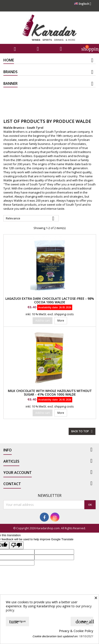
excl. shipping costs (61, 314)
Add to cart (43, 321)
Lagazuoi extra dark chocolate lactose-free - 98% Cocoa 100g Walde (50, 300)
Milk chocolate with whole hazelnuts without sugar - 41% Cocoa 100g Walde (50, 393)
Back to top (82, 431)
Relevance (31, 218)
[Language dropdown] (84, 4)
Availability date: (48, 307)
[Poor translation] (16, 545)
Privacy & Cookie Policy (76, 631)
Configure (17, 621)
